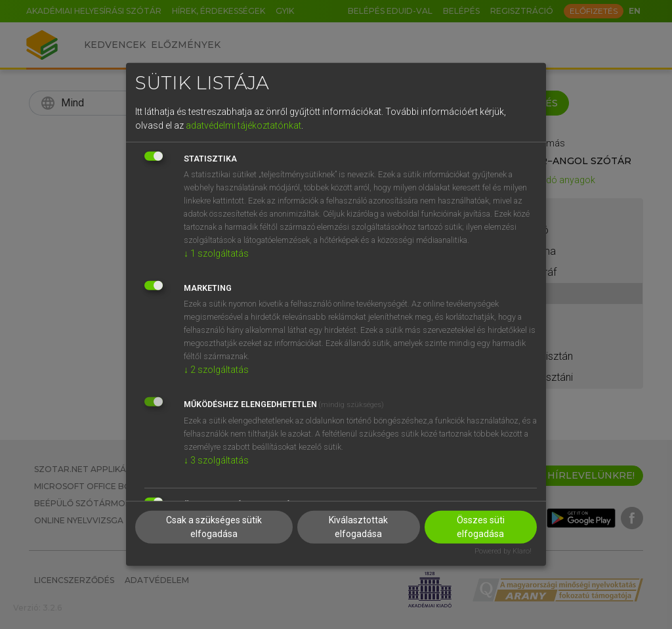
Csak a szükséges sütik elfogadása (214, 526)
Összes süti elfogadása (481, 526)
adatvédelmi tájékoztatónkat (243, 125)
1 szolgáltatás (216, 253)
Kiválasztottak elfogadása (358, 526)
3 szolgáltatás (216, 460)
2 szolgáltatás (216, 369)
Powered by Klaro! (503, 551)
